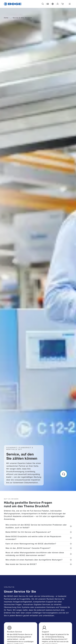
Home (6, 18)
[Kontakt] (48, 4)
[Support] (58, 4)
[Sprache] (53, 4)
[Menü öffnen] (70, 4)
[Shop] (63, 4)
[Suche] (43, 4)
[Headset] (64, 474)
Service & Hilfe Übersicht (22, 18)
